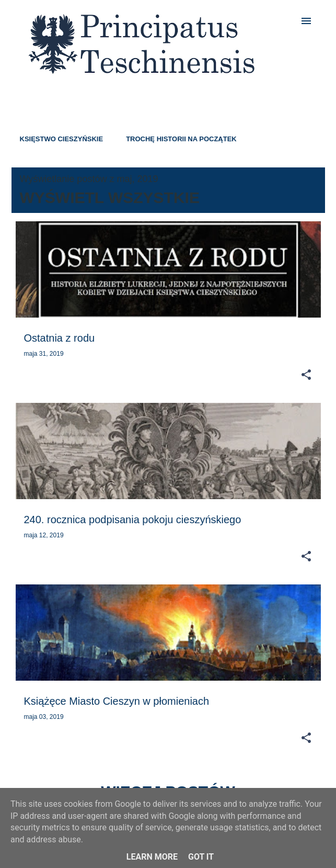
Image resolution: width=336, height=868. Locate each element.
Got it (201, 857)
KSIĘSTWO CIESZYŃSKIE (62, 139)
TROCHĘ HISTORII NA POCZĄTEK (181, 139)
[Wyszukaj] (285, 21)
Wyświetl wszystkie (110, 198)
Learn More (152, 857)
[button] (306, 375)
